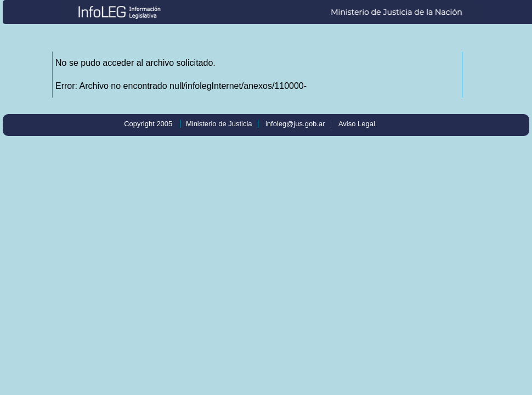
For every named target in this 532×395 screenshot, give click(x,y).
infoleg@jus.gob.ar (295, 124)
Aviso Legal (357, 124)
